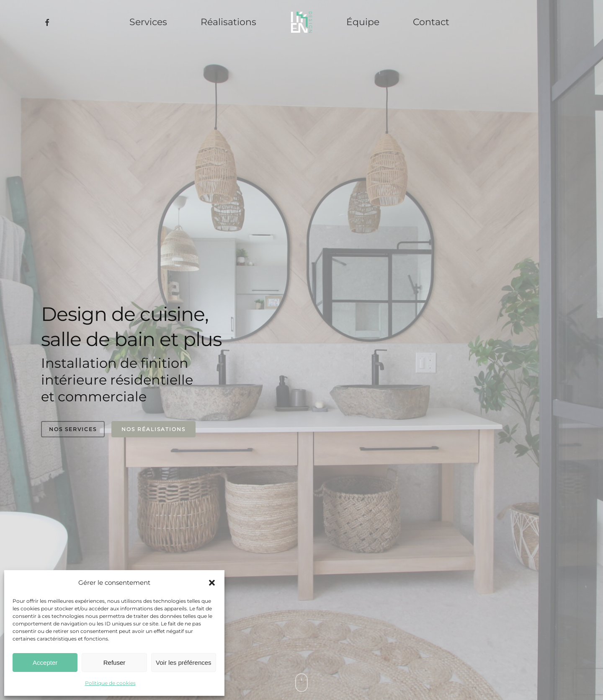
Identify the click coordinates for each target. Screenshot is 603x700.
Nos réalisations (153, 429)
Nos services (73, 429)
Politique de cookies (110, 683)
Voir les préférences (184, 663)
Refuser (115, 663)
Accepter (45, 663)
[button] (212, 583)
